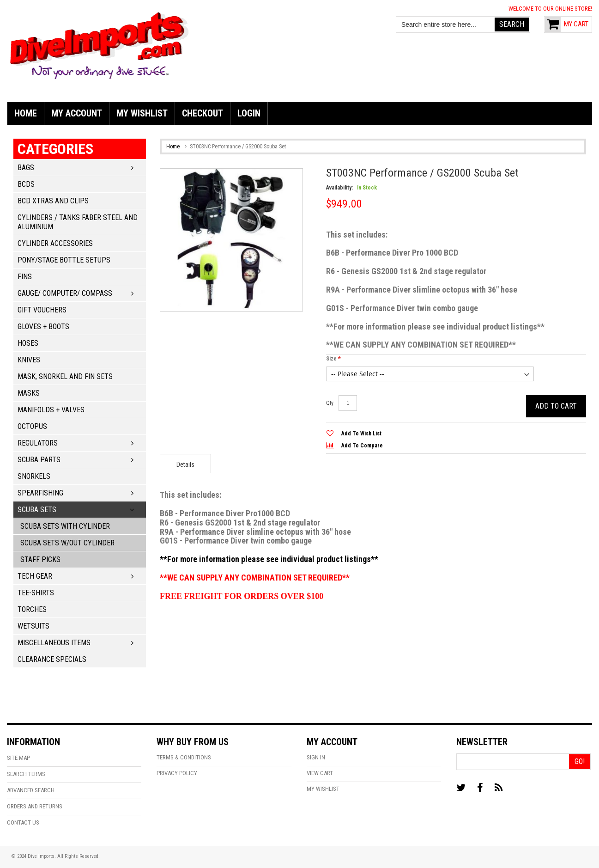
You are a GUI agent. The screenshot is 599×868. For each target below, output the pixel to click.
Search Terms (26, 774)
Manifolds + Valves (51, 410)
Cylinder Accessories (55, 243)
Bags (26, 168)
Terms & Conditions (184, 757)
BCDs (26, 184)
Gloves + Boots (43, 327)
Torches (32, 609)
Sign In (316, 757)
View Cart (320, 773)
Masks (29, 393)
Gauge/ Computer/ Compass (65, 293)
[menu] (299, 113)
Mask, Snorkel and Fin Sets (65, 376)
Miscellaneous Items (54, 643)
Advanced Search (31, 790)
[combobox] (446, 24)
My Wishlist (323, 789)
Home (173, 147)
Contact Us (23, 822)
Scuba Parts (39, 460)
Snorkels (34, 476)
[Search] (512, 24)
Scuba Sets (37, 510)
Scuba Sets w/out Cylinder (67, 543)
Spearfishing (40, 493)
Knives (29, 360)
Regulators (38, 443)
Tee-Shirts (36, 593)
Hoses (28, 343)
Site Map (18, 758)
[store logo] (99, 44)
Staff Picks (40, 559)
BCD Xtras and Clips (53, 201)
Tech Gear (35, 576)
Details (185, 465)
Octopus (32, 426)
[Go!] (579, 762)
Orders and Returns (35, 806)
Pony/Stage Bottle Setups (64, 260)
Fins (25, 277)
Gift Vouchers (42, 310)
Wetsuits (33, 626)
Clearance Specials (52, 659)
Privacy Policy (177, 773)
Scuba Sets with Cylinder (65, 526)
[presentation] (185, 463)
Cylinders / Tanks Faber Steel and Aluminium (78, 222)
